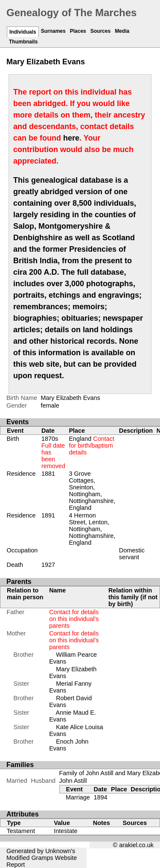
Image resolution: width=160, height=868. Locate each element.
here (71, 138)
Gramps (42, 858)
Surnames (53, 31)
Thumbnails (23, 42)
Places (78, 31)
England (91, 445)
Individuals (23, 32)
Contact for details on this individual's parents (74, 619)
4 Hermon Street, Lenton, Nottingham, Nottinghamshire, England (92, 529)
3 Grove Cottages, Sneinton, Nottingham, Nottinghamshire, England (92, 491)
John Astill (73, 781)
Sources (100, 31)
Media (122, 31)
